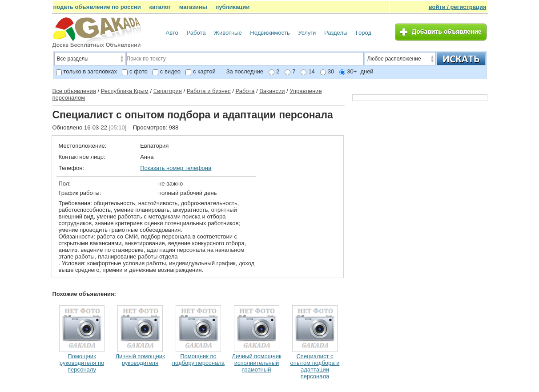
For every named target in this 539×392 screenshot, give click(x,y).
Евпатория (168, 91)
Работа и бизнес (209, 91)
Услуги (307, 33)
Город (364, 33)
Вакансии (272, 91)
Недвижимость (270, 33)
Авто (172, 33)
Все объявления (74, 91)
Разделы (336, 33)
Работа (196, 33)
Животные (228, 33)
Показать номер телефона (176, 168)
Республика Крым (125, 91)
